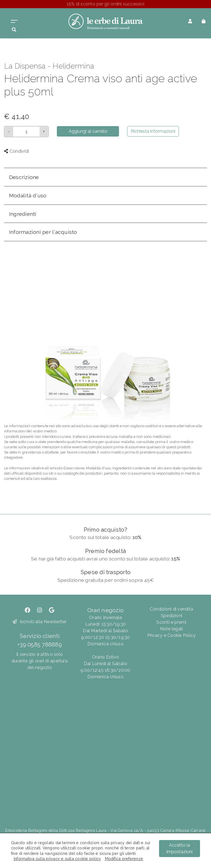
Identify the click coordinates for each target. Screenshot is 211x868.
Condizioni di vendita (171, 609)
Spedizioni (171, 616)
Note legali (172, 629)
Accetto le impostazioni (180, 848)
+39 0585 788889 (40, 644)
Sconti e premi (171, 622)
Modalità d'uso (28, 195)
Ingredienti (23, 214)
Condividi (16, 151)
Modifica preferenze (124, 859)
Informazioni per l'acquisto (43, 232)
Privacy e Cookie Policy (172, 635)
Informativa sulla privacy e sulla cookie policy (57, 859)
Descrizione (24, 177)
